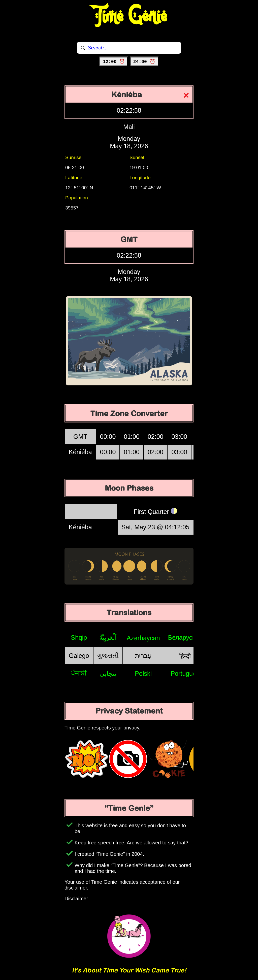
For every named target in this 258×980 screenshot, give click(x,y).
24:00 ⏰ (144, 62)
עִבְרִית (143, 656)
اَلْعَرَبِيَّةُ (108, 637)
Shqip (79, 637)
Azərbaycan (143, 638)
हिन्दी (185, 656)
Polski (143, 673)
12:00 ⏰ (114, 62)
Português (185, 673)
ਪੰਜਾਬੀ (79, 673)
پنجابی (108, 673)
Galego (79, 656)
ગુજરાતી (108, 656)
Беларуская (185, 637)
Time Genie (129, 16)
